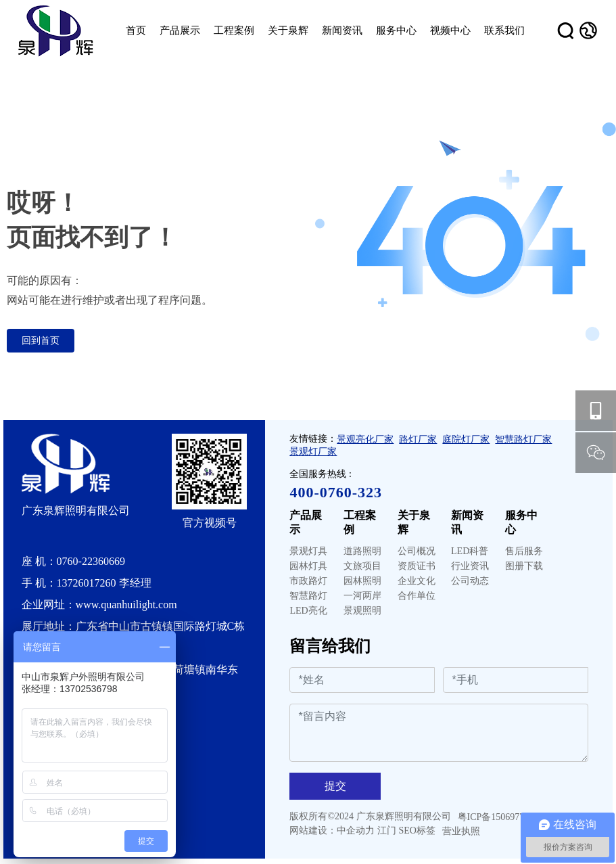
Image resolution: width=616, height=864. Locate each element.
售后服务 (524, 551)
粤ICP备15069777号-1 (502, 817)
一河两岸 (362, 596)
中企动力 (356, 831)
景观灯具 (308, 551)
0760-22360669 (91, 561)
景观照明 (362, 611)
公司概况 (417, 551)
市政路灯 (308, 581)
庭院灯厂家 (466, 439)
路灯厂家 (418, 439)
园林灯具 (308, 566)
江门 (387, 831)
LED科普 (470, 551)
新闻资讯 (467, 522)
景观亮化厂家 (365, 439)
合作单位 (417, 596)
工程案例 (360, 522)
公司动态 (470, 581)
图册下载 (524, 566)
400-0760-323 (336, 492)
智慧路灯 (308, 596)
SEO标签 (417, 831)
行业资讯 (470, 566)
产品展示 (306, 522)
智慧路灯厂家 (523, 439)
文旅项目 (362, 566)
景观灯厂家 (313, 452)
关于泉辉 (414, 522)
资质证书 (417, 566)
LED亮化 (308, 611)
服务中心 (521, 522)
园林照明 (362, 581)
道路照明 (362, 551)
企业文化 (417, 581)
